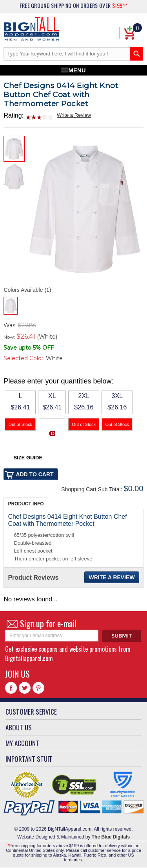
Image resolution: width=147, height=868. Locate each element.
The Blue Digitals (111, 837)
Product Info (26, 504)
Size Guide (28, 458)
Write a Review (74, 115)
